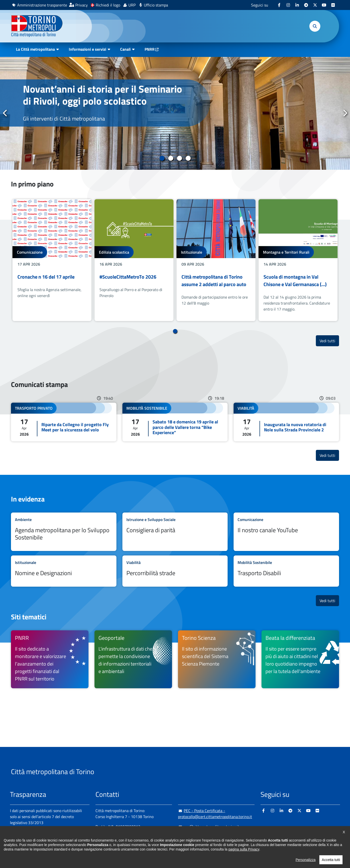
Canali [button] (125, 49)
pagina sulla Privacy (244, 849)
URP (132, 5)
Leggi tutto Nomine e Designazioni (64, 571)
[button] (315, 26)
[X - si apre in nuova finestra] (315, 5)
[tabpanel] (175, 113)
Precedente (5, 113)
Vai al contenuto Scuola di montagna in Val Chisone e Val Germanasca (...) (298, 260)
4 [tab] (188, 158)
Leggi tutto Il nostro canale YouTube (286, 532)
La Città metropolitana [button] (35, 49)
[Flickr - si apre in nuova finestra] (333, 5)
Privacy (82, 5)
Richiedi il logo (108, 5)
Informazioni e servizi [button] (87, 49)
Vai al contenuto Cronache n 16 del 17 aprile (52, 260)
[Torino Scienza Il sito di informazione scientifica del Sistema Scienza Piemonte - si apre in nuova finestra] (217, 659)
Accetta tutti (331, 860)
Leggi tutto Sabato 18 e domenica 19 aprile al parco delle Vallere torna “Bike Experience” (175, 422)
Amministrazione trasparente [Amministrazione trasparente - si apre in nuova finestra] (42, 5)
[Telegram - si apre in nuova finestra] (306, 5)
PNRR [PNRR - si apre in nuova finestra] (150, 49)
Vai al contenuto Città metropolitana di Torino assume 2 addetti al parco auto (216, 260)
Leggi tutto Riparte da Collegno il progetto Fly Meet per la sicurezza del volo (64, 422)
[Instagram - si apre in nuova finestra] (288, 5)
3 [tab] (179, 158)
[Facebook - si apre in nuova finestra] (279, 5)
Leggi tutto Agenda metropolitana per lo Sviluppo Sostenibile (64, 532)
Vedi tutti (329, 341)
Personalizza (306, 860)
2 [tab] (171, 158)
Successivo (345, 113)
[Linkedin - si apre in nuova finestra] (297, 5)
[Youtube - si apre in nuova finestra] (324, 5)
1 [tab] (162, 158)
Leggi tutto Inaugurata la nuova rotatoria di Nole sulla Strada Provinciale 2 (286, 422)
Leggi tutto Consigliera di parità (175, 532)
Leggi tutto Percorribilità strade (175, 571)
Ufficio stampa (156, 5)
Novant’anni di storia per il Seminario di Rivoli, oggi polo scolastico (102, 95)
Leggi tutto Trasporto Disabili (286, 571)
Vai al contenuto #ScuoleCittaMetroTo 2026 (134, 260)
